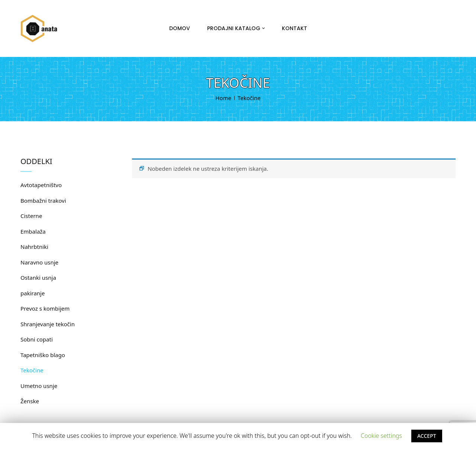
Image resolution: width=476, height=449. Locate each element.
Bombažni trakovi (43, 201)
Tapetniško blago (43, 355)
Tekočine (32, 370)
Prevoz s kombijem (45, 308)
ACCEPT (427, 436)
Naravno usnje (39, 262)
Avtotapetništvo (41, 185)
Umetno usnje (39, 386)
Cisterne (31, 216)
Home (223, 98)
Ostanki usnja (38, 278)
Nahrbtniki (34, 247)
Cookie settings (381, 436)
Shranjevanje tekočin (48, 324)
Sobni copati (37, 339)
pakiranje (33, 293)
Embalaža (33, 231)
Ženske (30, 401)
